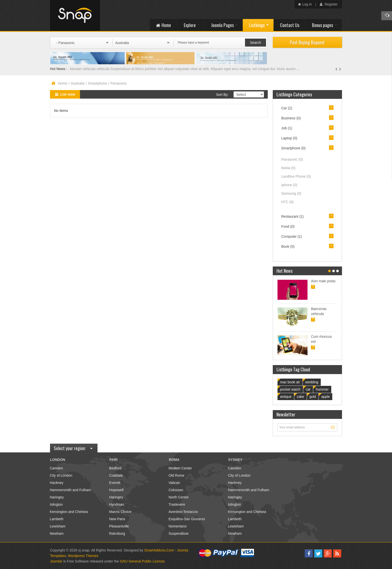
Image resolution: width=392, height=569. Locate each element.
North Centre (178, 497)
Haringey (57, 497)
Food (288, 226)
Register (329, 4)
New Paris (117, 519)
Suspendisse (178, 533)
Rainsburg (117, 533)
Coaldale (116, 475)
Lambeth (56, 519)
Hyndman (117, 504)
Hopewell (116, 490)
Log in (305, 4)
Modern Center (180, 468)
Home (63, 83)
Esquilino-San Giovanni (187, 519)
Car (287, 108)
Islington (56, 504)
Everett (115, 483)
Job (287, 128)
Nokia (288, 168)
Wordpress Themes (83, 556)
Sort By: (222, 95)
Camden (56, 468)
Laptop (289, 138)
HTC (287, 202)
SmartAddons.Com (159, 550)
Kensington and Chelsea (69, 512)
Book (288, 246)
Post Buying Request (307, 42)
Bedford (115, 468)
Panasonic (292, 159)
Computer (291, 236)
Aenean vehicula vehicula (90, 69)
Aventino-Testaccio (183, 512)
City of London (61, 475)
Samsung (291, 193)
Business (291, 118)
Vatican (174, 483)
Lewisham (58, 526)
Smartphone (97, 83)
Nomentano (177, 526)
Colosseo (176, 490)
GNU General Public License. (143, 561)
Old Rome (176, 475)
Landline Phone (296, 176)
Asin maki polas (323, 281)
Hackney (56, 483)
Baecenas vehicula (319, 311)
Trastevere (177, 504)
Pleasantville (119, 526)
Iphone (289, 185)
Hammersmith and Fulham (70, 490)
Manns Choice (120, 512)
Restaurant (292, 216)
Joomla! (56, 561)
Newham (57, 533)
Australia (77, 83)
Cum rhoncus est (321, 339)
